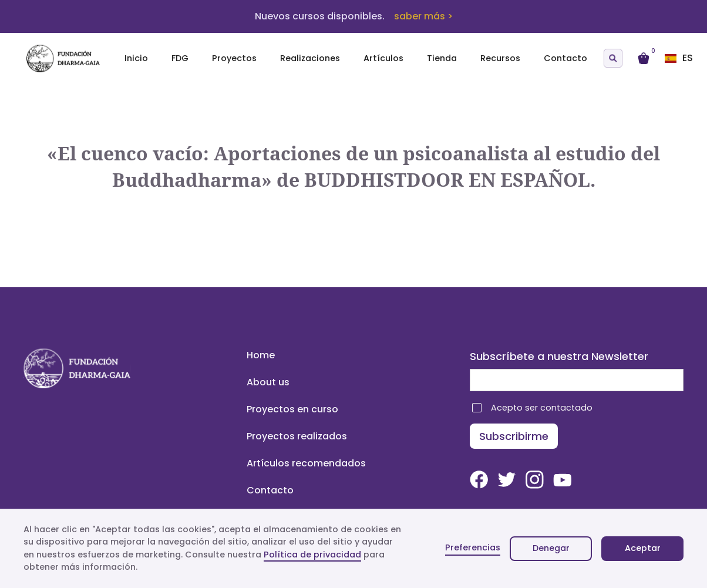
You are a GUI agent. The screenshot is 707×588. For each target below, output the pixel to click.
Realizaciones (310, 58)
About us (268, 382)
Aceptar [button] (643, 548)
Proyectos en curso (292, 409)
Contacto (565, 58)
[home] (70, 58)
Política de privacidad (312, 555)
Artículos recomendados (306, 463)
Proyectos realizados (297, 436)
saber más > (423, 16)
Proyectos (234, 58)
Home (261, 355)
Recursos (500, 58)
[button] (684, 58)
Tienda (442, 58)
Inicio (136, 58)
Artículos (383, 58)
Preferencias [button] (473, 547)
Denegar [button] (551, 548)
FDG (180, 58)
